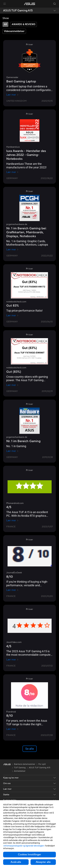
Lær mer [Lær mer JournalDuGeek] (12, 590)
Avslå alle (16, 862)
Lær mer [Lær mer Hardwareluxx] (12, 172)
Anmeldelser (20, 771)
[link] (29, 4)
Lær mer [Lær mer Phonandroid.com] (12, 520)
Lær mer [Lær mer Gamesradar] (12, 95)
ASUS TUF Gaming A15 (18, 11)
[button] (5, 4)
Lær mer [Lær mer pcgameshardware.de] (12, 250)
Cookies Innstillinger (29, 855)
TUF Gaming (20, 768)
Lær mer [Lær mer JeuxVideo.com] (12, 660)
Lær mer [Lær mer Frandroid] (12, 729)
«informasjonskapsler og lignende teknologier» (24, 846)
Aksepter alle (43, 862)
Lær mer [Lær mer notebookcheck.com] (12, 315)
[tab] (5, 24)
